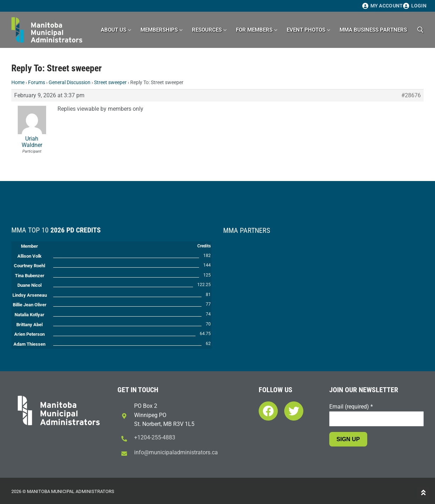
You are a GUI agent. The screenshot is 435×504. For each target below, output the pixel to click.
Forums (37, 82)
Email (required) (351, 407)
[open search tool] (420, 30)
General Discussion (70, 82)
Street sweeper (110, 82)
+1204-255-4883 (155, 437)
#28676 (411, 95)
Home (18, 82)
